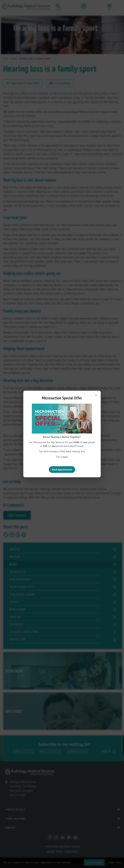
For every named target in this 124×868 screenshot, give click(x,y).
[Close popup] (95, 395)
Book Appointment (62, 469)
